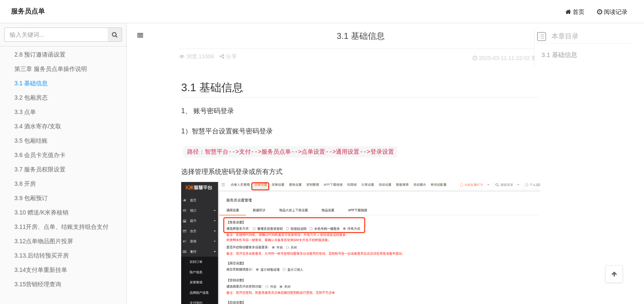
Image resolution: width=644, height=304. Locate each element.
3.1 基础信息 (559, 55)
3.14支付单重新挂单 (41, 270)
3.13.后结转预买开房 (42, 255)
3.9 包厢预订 (31, 198)
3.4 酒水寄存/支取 (38, 126)
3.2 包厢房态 (31, 98)
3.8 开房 (25, 184)
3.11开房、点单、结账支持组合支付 (61, 227)
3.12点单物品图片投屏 (44, 241)
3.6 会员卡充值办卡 (40, 155)
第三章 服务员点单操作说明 (51, 69)
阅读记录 (612, 12)
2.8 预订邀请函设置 (40, 54)
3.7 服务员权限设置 (40, 169)
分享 (198, 56)
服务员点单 (28, 11)
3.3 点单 (25, 112)
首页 (575, 12)
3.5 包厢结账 (31, 141)
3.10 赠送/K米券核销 (41, 212)
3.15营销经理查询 (38, 284)
